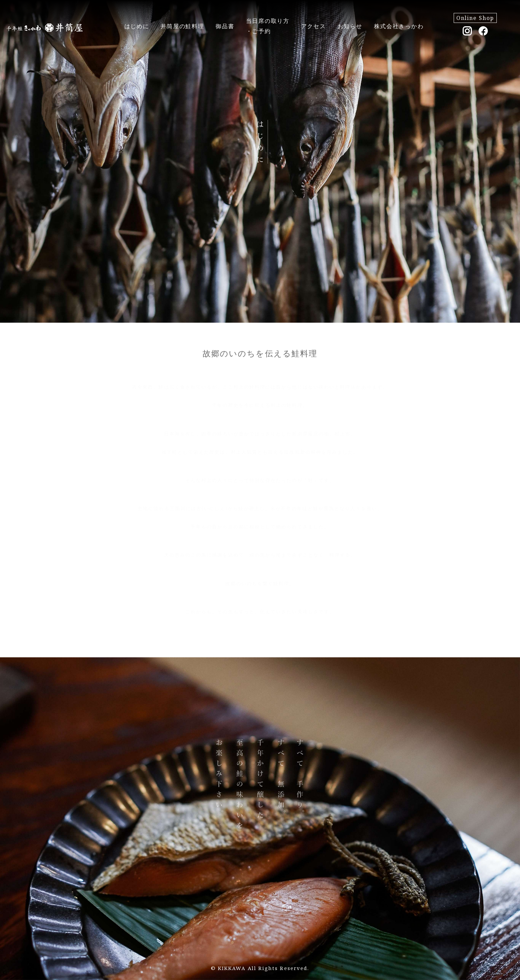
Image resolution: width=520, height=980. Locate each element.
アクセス (314, 26)
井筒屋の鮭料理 (182, 26)
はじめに (137, 26)
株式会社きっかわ (399, 26)
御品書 (225, 26)
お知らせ (350, 26)
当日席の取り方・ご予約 (268, 26)
